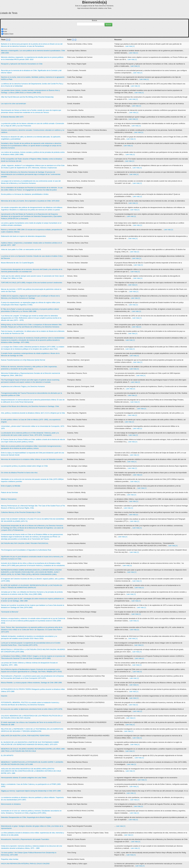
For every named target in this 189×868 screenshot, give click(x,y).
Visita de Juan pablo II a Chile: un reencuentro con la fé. (21, 249)
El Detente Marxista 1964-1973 (12, 117)
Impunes (4, 696)
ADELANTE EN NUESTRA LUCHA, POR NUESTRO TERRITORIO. (25, 736)
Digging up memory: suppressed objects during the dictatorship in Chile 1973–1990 (31, 791)
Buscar (94, 20)
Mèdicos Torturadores (9, 499)
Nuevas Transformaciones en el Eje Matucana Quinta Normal (23, 360)
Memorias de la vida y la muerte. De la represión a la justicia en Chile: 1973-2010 (30, 201)
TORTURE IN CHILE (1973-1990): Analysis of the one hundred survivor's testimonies (32, 283)
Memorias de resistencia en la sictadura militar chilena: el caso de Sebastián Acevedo (32, 459)
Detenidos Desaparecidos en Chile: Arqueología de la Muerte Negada (26, 817)
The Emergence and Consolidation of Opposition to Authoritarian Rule (26, 550)
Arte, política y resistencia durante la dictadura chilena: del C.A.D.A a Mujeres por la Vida (33, 413)
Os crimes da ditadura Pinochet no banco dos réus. (19, 473)
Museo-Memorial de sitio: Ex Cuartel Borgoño (17, 263)
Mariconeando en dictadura (11, 804)
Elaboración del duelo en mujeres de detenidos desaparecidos (23, 236)
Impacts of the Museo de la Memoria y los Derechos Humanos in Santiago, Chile (30, 406)
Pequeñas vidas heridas (10, 859)
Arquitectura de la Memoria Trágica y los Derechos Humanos (23, 386)
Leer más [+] (130, 46)
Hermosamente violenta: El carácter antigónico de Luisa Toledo (24, 778)
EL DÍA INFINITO (7, 755)
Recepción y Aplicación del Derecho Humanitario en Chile (22, 64)
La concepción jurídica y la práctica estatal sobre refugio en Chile (24, 466)
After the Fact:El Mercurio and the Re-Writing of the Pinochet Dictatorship (27, 97)
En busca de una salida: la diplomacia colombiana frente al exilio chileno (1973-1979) (32, 709)
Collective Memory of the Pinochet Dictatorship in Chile (21, 512)
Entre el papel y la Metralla (11, 486)
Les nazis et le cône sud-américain (13, 104)
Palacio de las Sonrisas (9, 492)
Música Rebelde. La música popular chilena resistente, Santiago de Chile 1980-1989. (32, 683)
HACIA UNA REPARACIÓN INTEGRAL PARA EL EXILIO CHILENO (25, 864)
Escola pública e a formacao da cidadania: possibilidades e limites (25, 194)
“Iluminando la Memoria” (10, 612)
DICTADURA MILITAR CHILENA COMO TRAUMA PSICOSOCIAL (25, 543)
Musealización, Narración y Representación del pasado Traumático (25, 839)
